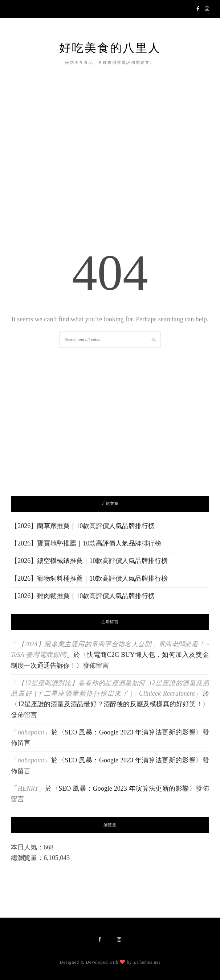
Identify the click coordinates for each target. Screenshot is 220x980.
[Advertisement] (110, 399)
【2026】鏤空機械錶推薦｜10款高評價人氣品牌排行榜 (89, 561)
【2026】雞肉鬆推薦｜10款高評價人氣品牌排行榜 (83, 596)
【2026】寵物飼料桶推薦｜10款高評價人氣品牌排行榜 (89, 578)
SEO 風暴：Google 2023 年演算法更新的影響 (130, 732)
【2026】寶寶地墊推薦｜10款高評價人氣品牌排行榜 (86, 543)
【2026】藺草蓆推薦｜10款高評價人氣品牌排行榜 (83, 526)
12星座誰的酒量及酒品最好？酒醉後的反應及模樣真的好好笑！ (110, 704)
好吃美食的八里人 (110, 48)
